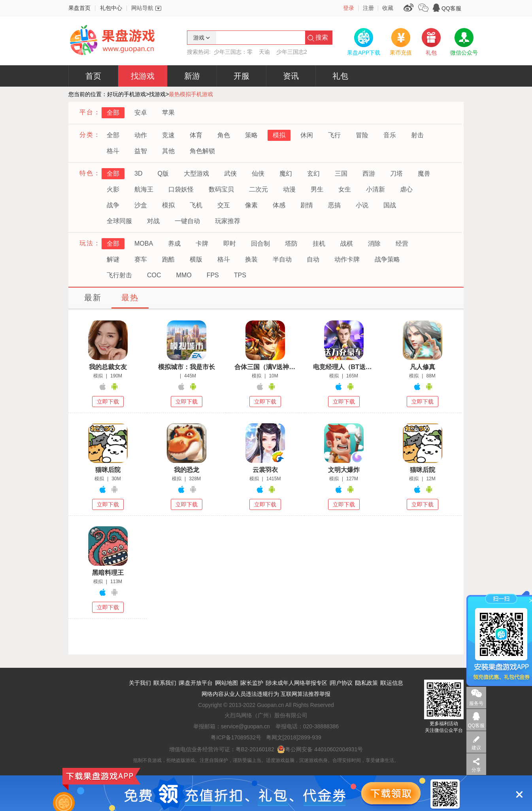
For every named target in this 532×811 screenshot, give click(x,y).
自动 (313, 259)
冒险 (362, 135)
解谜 (113, 259)
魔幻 (286, 173)
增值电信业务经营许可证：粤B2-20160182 (222, 749)
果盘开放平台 (196, 683)
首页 (93, 76)
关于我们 (140, 683)
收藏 (388, 8)
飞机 (196, 205)
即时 (230, 243)
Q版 (163, 173)
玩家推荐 (228, 221)
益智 (141, 151)
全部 (113, 113)
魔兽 (424, 173)
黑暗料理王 (108, 573)
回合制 (260, 243)
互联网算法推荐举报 (306, 694)
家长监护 (252, 683)
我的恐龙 (187, 470)
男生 (317, 189)
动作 (141, 135)
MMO (184, 275)
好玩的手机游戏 (126, 94)
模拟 (279, 135)
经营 (402, 243)
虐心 (406, 189)
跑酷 (168, 259)
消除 (374, 243)
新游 (192, 76)
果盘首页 (79, 8)
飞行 (334, 135)
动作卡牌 (347, 259)
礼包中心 (111, 8)
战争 (113, 205)
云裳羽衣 (265, 470)
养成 (174, 243)
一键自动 (187, 221)
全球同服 (119, 221)
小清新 (375, 189)
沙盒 (141, 205)
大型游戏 (196, 173)
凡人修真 (423, 367)
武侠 (230, 173)
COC (154, 275)
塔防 (291, 243)
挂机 (319, 243)
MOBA (144, 243)
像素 (251, 205)
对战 (153, 221)
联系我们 (165, 683)
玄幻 (313, 173)
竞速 (168, 135)
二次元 (258, 189)
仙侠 (258, 173)
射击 (417, 135)
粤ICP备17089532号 (236, 737)
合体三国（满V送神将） (265, 367)
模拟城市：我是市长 (187, 367)
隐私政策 (367, 683)
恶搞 (334, 205)
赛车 (141, 259)
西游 (369, 173)
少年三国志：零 (233, 52)
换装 (251, 259)
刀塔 (396, 173)
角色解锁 (202, 151)
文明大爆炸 (344, 470)
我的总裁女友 (108, 367)
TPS (240, 275)
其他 (168, 151)
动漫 (289, 189)
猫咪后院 (108, 470)
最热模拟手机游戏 (191, 94)
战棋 (347, 243)
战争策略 (387, 259)
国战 (390, 205)
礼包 (340, 76)
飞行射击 (119, 275)
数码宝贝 (221, 189)
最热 (130, 297)
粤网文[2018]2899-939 (294, 737)
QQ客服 (451, 8)
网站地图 (227, 683)
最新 (93, 297)
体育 (196, 135)
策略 (251, 135)
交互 (224, 205)
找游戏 (143, 76)
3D (138, 173)
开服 (241, 76)
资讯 (291, 76)
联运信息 (392, 683)
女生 (345, 189)
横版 (196, 259)
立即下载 (108, 402)
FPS (213, 275)
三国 (341, 173)
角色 (224, 135)
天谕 (264, 52)
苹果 (168, 113)
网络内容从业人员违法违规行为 (240, 694)
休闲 (307, 135)
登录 (349, 8)
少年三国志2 (292, 52)
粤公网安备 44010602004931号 (320, 749)
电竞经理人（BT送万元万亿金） (344, 367)
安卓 (141, 113)
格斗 (113, 151)
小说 (362, 205)
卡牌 (202, 243)
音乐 (390, 135)
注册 (368, 8)
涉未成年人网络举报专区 (297, 683)
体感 (279, 205)
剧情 (307, 205)
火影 (113, 189)
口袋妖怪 (181, 189)
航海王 (144, 189)
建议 (476, 748)
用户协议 (341, 683)
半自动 (282, 259)
